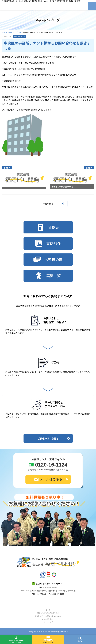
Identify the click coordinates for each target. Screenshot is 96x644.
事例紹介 (48, 243)
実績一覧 (48, 276)
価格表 (48, 227)
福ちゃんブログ (15, 32)
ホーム (4, 32)
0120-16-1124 (51, 465)
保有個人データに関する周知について (48, 616)
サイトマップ (48, 622)
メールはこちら (48, 479)
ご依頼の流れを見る (48, 438)
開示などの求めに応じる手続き (48, 613)
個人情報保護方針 (48, 619)
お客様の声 (48, 260)
